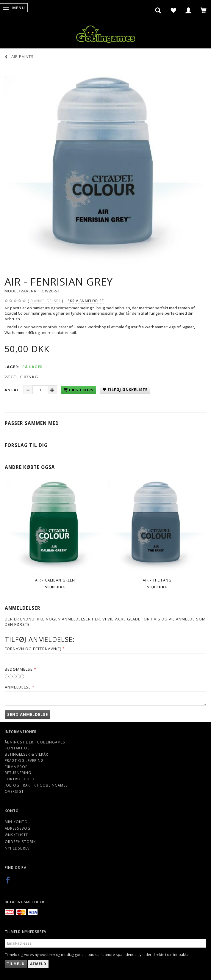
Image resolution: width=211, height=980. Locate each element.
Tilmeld (16, 964)
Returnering (18, 773)
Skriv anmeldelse (86, 301)
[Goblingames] (106, 33)
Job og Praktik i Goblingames (36, 785)
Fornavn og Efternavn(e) (33, 649)
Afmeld (38, 964)
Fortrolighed (20, 779)
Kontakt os (17, 748)
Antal (12, 390)
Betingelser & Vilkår (26, 754)
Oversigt (14, 791)
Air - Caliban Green (55, 580)
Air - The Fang (157, 580)
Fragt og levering (24, 760)
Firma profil (18, 767)
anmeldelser (46, 301)
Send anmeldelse (28, 714)
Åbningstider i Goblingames (35, 742)
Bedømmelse (19, 669)
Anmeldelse (18, 687)
